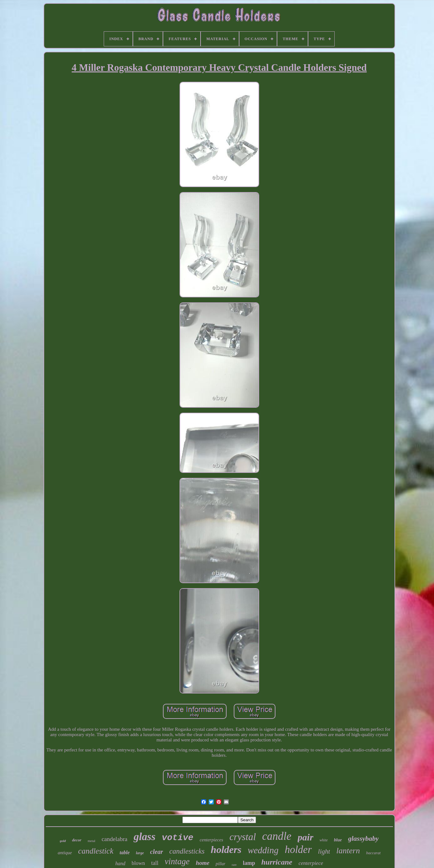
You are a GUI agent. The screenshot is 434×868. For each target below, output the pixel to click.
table (125, 852)
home (203, 863)
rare (234, 865)
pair (306, 837)
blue (338, 840)
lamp (249, 863)
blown (138, 863)
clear (157, 852)
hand (120, 863)
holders (226, 850)
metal (92, 841)
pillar (220, 864)
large (140, 853)
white (324, 840)
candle (277, 836)
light (324, 851)
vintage (177, 861)
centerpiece (311, 863)
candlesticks (187, 851)
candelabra (114, 839)
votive (178, 838)
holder (298, 850)
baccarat (373, 853)
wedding (263, 850)
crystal (243, 837)
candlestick (96, 851)
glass (144, 837)
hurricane (277, 862)
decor (77, 840)
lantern (348, 851)
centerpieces (211, 840)
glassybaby (363, 838)
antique (65, 853)
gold (63, 841)
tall (155, 863)
